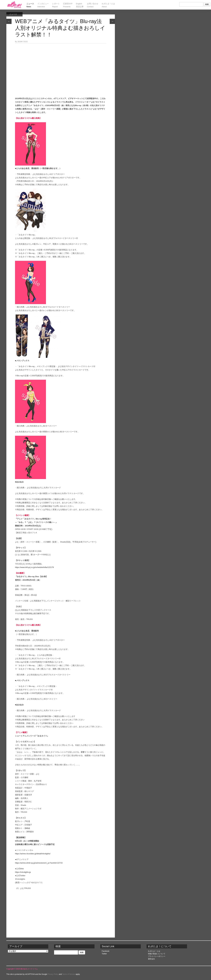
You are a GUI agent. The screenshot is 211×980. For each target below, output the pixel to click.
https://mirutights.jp (23, 872)
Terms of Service (69, 974)
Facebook (106, 951)
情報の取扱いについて (157, 954)
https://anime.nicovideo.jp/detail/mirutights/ (33, 854)
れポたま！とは (154, 951)
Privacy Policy (53, 974)
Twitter (104, 954)
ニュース (13, 14)
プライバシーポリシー (157, 956)
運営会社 (151, 959)
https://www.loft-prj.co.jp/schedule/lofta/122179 (34, 567)
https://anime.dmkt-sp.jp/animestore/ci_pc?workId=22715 (39, 863)
